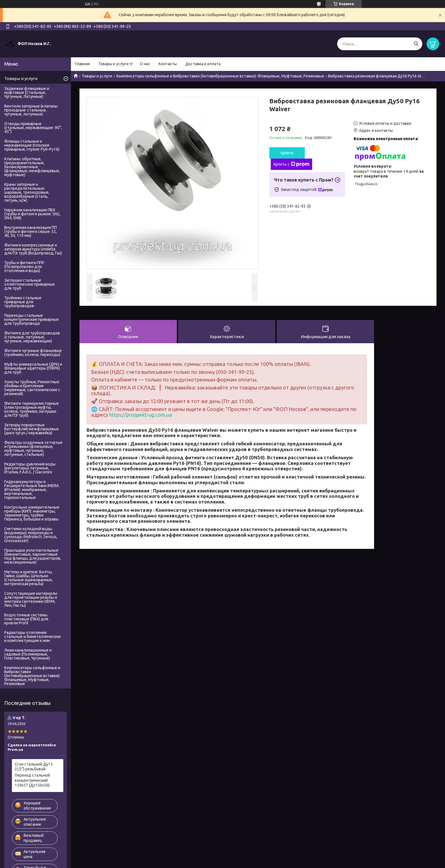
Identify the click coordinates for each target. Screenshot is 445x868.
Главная (82, 64)
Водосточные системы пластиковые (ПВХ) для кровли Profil (26, 619)
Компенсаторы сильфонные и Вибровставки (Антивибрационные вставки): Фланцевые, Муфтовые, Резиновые (220, 76)
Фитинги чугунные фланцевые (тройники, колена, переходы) (33, 353)
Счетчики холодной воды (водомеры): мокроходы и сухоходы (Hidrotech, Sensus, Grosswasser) (31, 535)
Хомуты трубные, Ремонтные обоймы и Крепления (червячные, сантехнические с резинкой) (32, 388)
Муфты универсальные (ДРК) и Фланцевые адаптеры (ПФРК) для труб (33, 368)
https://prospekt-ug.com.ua (141, 415)
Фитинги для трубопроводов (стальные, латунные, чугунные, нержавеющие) (32, 337)
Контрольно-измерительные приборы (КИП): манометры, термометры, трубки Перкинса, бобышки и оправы (32, 513)
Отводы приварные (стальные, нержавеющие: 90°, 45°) (33, 128)
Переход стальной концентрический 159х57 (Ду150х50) (32, 780)
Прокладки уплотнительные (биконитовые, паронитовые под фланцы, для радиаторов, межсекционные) (33, 556)
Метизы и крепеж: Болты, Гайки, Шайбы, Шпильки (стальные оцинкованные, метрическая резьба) (29, 578)
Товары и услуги (113, 64)
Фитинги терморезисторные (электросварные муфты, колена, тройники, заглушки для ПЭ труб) (32, 409)
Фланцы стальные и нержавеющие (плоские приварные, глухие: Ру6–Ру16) (32, 145)
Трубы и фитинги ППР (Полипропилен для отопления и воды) (24, 267)
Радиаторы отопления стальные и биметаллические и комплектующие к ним (32, 637)
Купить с (291, 164)
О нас (145, 64)
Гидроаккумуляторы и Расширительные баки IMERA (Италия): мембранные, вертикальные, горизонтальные (32, 490)
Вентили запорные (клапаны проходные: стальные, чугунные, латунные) (31, 110)
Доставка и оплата (203, 64)
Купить (287, 153)
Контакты (168, 64)
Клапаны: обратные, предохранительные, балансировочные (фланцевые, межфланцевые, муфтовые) (32, 167)
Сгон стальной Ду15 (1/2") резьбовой (34, 767)
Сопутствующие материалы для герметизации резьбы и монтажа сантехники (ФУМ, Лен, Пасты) (31, 599)
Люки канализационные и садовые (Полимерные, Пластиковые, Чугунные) (28, 654)
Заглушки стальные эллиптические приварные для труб (30, 284)
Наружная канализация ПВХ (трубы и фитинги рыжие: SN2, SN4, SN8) (32, 214)
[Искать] (416, 44)
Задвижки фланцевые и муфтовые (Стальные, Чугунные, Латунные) (27, 92)
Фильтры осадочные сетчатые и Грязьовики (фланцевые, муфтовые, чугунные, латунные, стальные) (33, 448)
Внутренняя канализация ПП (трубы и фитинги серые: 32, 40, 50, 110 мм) (31, 231)
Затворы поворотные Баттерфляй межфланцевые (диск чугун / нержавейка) (32, 429)
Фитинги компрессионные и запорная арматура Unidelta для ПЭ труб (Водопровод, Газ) (33, 249)
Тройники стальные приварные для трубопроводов (23, 302)
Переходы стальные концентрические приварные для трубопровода (32, 319)
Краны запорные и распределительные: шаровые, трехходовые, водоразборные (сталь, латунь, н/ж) (27, 192)
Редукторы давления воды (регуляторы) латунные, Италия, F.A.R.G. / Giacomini (30, 468)
